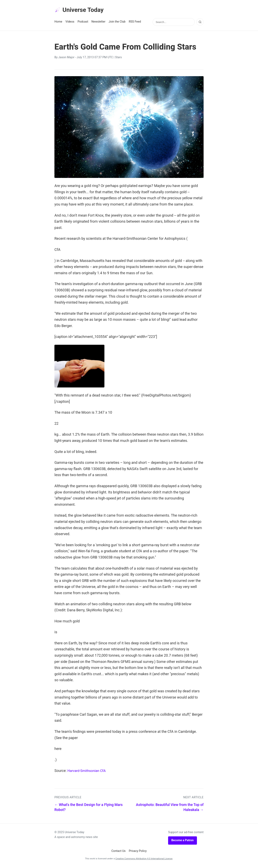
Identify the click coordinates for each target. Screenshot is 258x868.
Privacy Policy (138, 852)
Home (58, 22)
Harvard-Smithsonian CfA (88, 771)
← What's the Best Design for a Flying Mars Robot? (88, 808)
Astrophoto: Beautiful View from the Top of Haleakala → (170, 808)
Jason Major (66, 58)
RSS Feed (135, 22)
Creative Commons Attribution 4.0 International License (144, 859)
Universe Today (81, 10)
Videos (70, 22)
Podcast (83, 22)
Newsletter (98, 22)
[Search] (200, 23)
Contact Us (118, 852)
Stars (118, 58)
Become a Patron (183, 841)
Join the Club (117, 22)
